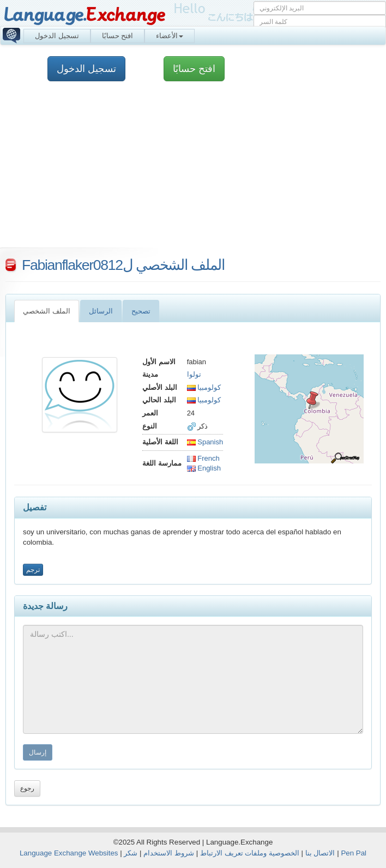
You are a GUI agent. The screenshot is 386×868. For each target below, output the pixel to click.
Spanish (205, 442)
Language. (84, 15)
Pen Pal (354, 853)
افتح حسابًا (118, 36)
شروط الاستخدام (169, 853)
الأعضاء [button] (170, 36)
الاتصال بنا (320, 853)
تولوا (194, 374)
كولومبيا (204, 387)
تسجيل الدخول (57, 36)
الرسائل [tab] (101, 311)
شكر (131, 853)
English (204, 468)
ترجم (33, 570)
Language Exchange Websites (69, 853)
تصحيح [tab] (141, 311)
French (203, 458)
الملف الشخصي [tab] (47, 311)
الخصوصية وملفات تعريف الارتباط (250, 853)
